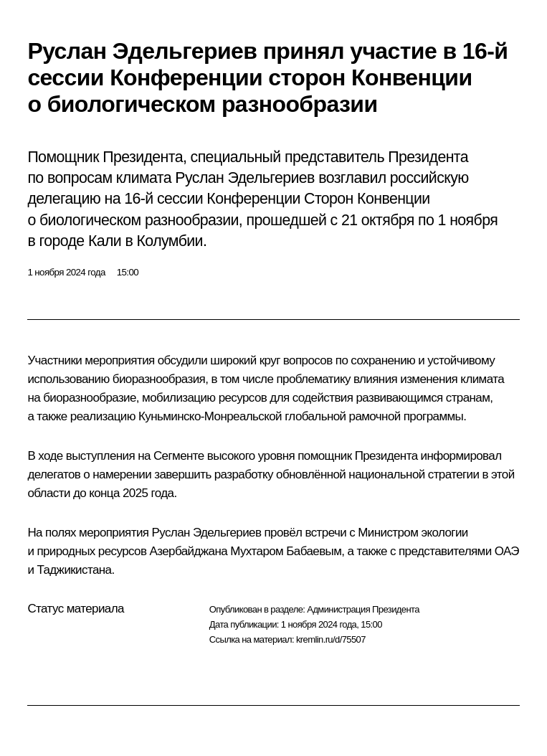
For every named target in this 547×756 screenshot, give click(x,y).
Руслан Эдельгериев (207, 533)
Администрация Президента (363, 609)
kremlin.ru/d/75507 (331, 639)
